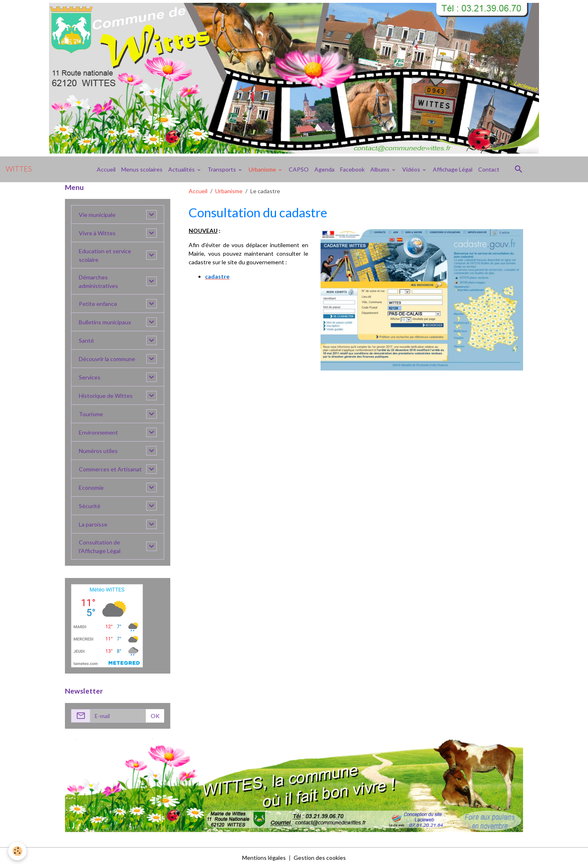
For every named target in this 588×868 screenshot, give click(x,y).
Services (90, 377)
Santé (86, 340)
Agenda (324, 169)
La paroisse (93, 524)
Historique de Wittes (106, 396)
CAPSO (299, 169)
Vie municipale (97, 215)
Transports (222, 169)
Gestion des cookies (320, 858)
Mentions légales (264, 858)
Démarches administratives (98, 281)
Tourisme (91, 414)
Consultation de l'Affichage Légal (100, 547)
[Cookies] (17, 851)
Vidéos (412, 169)
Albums (381, 169)
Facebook (352, 169)
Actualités (182, 169)
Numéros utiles (98, 451)
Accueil (106, 169)
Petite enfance (98, 304)
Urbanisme (263, 169)
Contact (489, 169)
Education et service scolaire (105, 255)
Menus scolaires (142, 169)
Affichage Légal (453, 169)
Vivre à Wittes (97, 233)
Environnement (98, 432)
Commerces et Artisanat (110, 469)
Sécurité (90, 506)
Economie (91, 488)
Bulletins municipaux (105, 322)
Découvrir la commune (107, 359)
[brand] (19, 169)
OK (155, 716)
